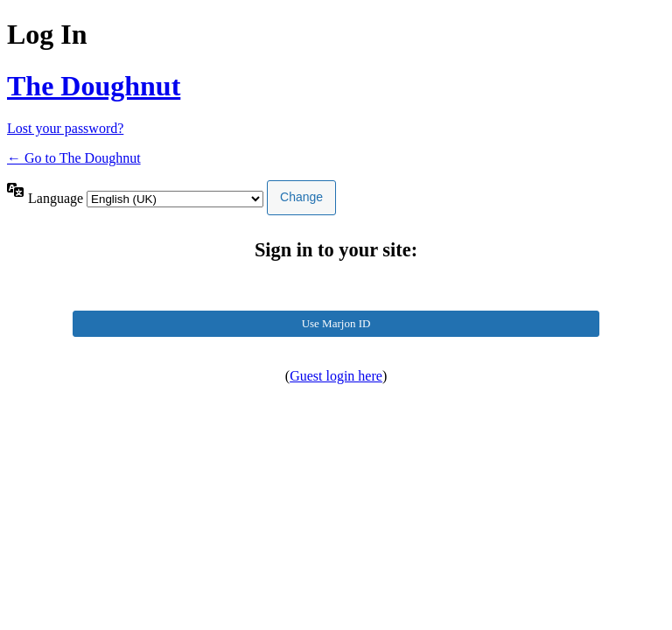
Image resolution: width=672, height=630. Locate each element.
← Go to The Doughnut (74, 158)
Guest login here (336, 376)
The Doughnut (94, 86)
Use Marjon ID (336, 323)
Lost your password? (65, 128)
